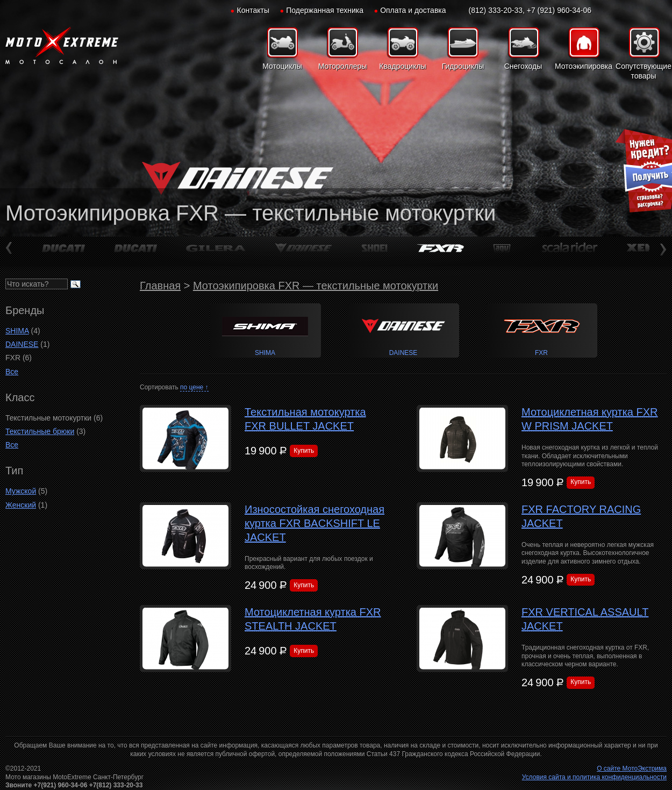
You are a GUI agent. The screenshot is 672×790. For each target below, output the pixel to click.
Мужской (21, 491)
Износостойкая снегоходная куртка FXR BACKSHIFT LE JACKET (314, 523)
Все (12, 372)
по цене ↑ (194, 387)
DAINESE (22, 344)
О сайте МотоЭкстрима (632, 768)
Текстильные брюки (40, 431)
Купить (304, 451)
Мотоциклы (282, 66)
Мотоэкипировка (583, 66)
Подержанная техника (325, 10)
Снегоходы (523, 66)
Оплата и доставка (413, 10)
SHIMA (17, 331)
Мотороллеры (343, 66)
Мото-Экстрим (62, 46)
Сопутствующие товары (644, 71)
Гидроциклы (463, 66)
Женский (21, 505)
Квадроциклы (402, 66)
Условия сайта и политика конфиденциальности (594, 777)
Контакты (253, 10)
